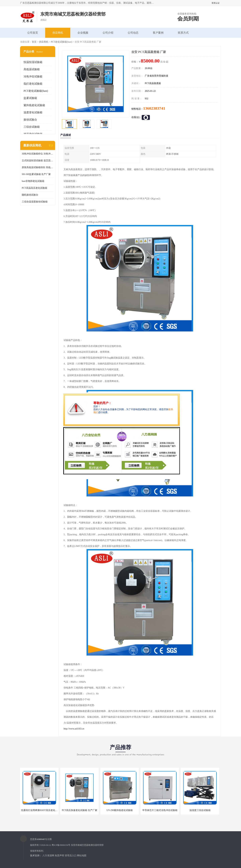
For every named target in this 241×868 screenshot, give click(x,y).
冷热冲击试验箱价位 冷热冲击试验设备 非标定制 (38, 154)
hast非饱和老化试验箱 (33, 181)
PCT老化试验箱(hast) (62, 42)
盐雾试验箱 (30, 98)
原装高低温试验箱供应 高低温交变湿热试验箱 (38, 167)
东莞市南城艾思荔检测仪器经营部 (87, 845)
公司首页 (33, 33)
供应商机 (58, 33)
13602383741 (154, 108)
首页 (34, 42)
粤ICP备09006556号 (61, 845)
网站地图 (82, 856)
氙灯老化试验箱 (33, 84)
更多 (51, 146)
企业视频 (83, 33)
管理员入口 (71, 856)
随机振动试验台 (30, 195)
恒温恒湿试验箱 (33, 62)
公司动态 (133, 33)
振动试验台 (30, 120)
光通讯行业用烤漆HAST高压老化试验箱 (42, 810)
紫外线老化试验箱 (34, 105)
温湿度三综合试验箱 (200, 810)
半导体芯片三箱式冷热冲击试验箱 (160, 810)
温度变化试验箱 (33, 112)
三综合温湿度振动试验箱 (35, 202)
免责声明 (59, 856)
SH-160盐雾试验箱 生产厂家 (36, 174)
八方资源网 (48, 856)
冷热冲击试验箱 (33, 76)
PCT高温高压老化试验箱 (34, 188)
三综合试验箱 (32, 127)
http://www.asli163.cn (74, 729)
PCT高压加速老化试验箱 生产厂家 (79, 810)
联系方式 (183, 33)
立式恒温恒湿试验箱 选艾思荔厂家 (38, 161)
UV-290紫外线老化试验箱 (120, 810)
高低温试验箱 (32, 69)
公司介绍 (108, 33)
